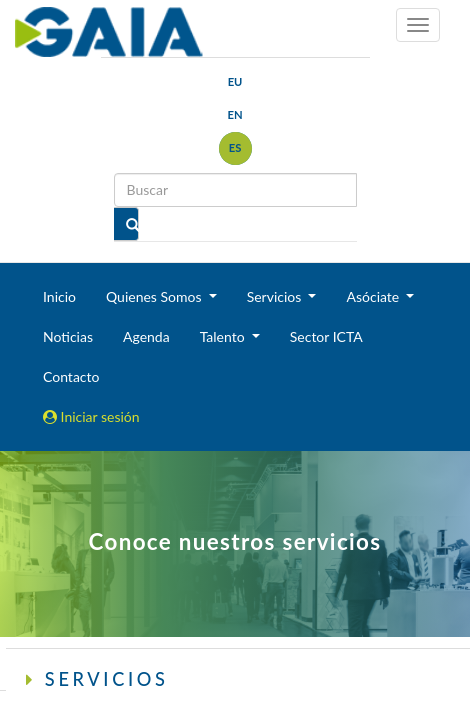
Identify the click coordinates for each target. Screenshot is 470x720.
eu (235, 81)
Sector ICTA (326, 336)
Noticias (68, 336)
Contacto (71, 376)
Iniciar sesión (91, 416)
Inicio (59, 296)
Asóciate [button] (374, 296)
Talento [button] (224, 336)
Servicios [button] (276, 296)
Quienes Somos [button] (155, 296)
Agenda (146, 336)
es (235, 147)
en (234, 114)
